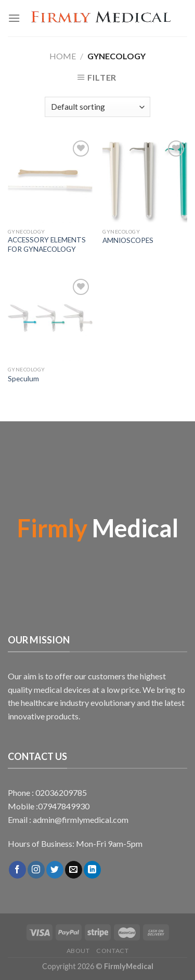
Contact (112, 951)
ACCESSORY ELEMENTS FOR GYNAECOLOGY (47, 244)
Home (63, 56)
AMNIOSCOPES (128, 240)
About (78, 951)
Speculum (23, 379)
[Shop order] (97, 107)
